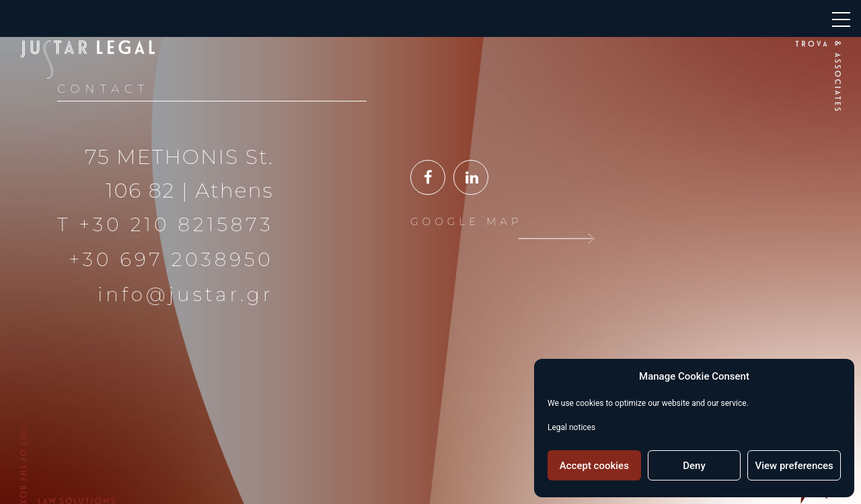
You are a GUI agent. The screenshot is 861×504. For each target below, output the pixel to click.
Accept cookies (594, 466)
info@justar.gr (186, 294)
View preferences (794, 466)
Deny (694, 466)
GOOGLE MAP (466, 221)
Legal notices (571, 427)
